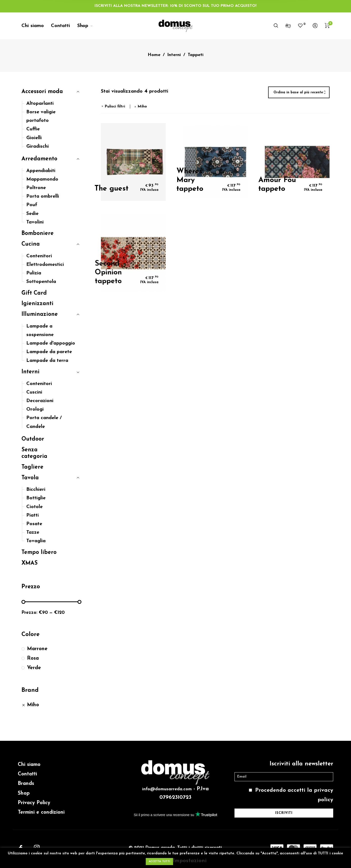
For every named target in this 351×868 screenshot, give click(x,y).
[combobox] (299, 93)
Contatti (27, 774)
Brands (26, 784)
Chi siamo (29, 765)
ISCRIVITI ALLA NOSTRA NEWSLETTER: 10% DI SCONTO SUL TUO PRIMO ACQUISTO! (175, 6)
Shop (24, 793)
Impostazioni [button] (190, 861)
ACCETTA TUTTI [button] (159, 862)
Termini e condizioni (41, 812)
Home (154, 55)
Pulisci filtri (115, 106)
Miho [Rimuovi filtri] (142, 106)
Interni (174, 55)
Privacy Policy (34, 803)
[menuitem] (36, 26)
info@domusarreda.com (167, 789)
